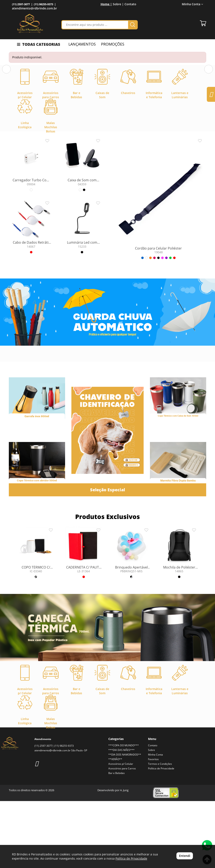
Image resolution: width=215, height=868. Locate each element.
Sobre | (118, 4)
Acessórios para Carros (122, 835)
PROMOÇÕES (113, 44)
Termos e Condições (160, 831)
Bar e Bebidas (117, 840)
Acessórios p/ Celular (121, 831)
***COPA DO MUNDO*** (124, 812)
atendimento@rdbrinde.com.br (34, 8)
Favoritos (153, 826)
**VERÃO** (115, 826)
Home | (106, 4)
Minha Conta (192, 4)
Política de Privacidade (161, 835)
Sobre (151, 817)
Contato (130, 4)
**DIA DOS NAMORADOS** (125, 822)
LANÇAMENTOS (82, 44)
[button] (6, 100)
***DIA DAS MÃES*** (121, 817)
